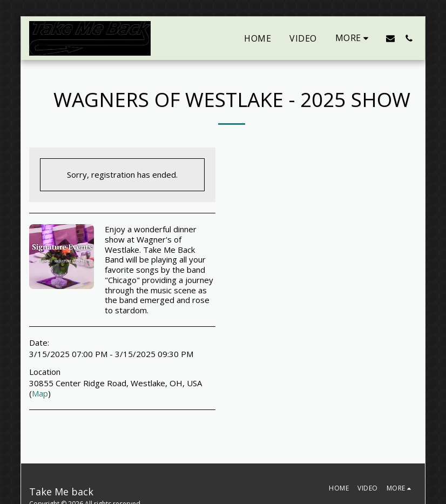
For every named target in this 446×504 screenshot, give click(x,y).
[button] (390, 38)
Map (40, 393)
